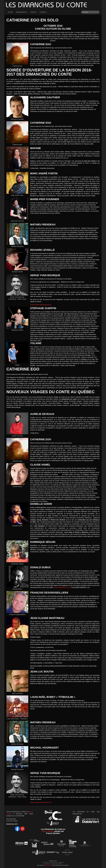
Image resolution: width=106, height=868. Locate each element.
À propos (43, 12)
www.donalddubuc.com (62, 587)
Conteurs (33, 12)
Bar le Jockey (48, 831)
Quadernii (48, 865)
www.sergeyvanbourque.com (41, 305)
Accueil (10, 12)
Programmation (22, 12)
